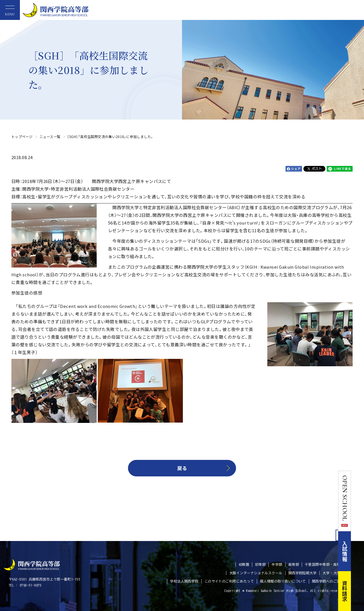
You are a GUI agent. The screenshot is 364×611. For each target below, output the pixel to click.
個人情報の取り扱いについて (283, 581)
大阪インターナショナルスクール (256, 573)
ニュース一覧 (50, 136)
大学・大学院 (333, 573)
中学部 (277, 564)
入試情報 (358, 551)
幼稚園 (244, 564)
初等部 (260, 564)
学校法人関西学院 (184, 581)
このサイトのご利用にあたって (229, 581)
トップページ (22, 136)
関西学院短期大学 (303, 573)
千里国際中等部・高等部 (324, 564)
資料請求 (358, 591)
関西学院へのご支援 (328, 581)
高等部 (294, 564)
